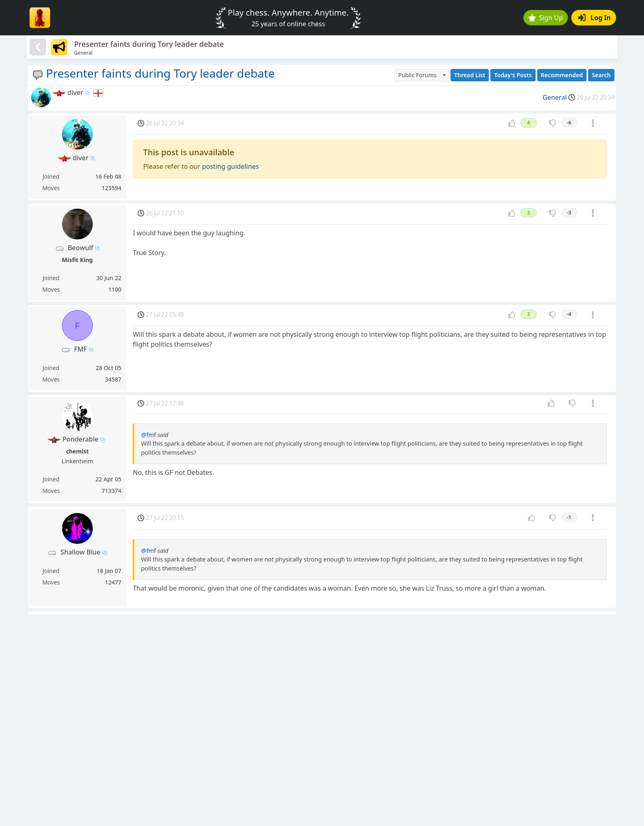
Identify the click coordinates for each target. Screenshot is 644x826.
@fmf (148, 435)
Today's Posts (513, 75)
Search (601, 75)
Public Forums (417, 75)
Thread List (470, 75)
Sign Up (546, 18)
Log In (595, 18)
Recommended (562, 75)
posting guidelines (231, 166)
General (555, 97)
